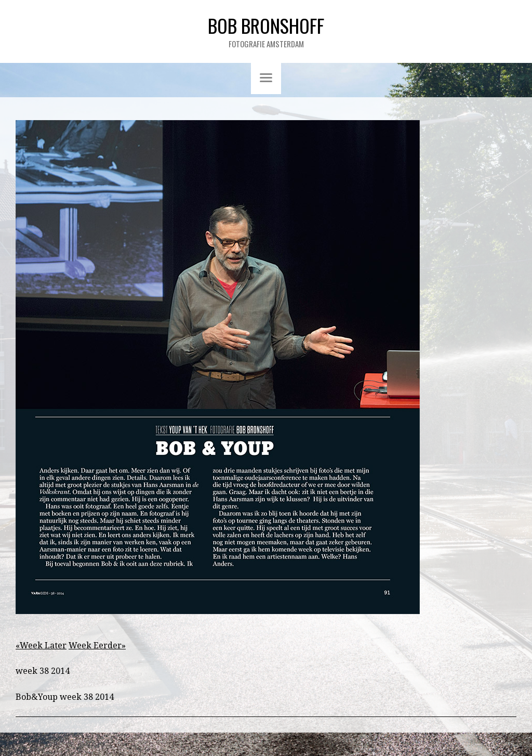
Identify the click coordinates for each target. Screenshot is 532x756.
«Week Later (41, 646)
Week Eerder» (97, 646)
